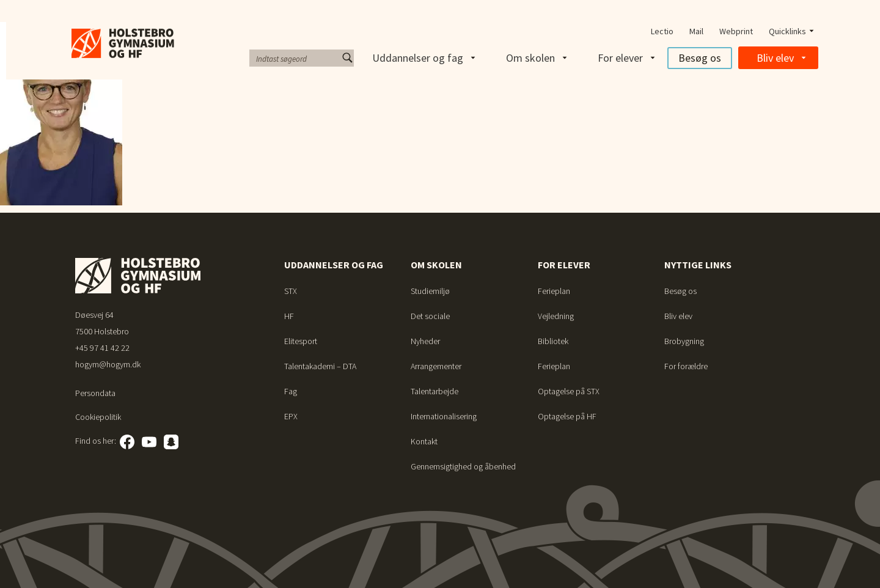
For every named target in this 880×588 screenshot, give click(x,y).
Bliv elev (775, 58)
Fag (291, 391)
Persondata (95, 393)
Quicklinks (787, 31)
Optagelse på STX (569, 391)
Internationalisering (444, 416)
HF (289, 316)
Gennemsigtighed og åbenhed (463, 466)
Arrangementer (436, 366)
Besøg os (700, 58)
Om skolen (530, 58)
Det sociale (430, 316)
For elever (620, 58)
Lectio (662, 31)
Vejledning (556, 316)
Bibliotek (553, 341)
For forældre (686, 366)
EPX (291, 416)
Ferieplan (554, 291)
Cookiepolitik (98, 417)
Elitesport (301, 341)
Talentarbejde (435, 391)
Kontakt (424, 441)
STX (291, 291)
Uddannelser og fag (418, 58)
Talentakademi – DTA (320, 366)
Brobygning (684, 341)
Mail (696, 31)
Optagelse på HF (567, 416)
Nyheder (425, 341)
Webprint (736, 31)
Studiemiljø (430, 291)
